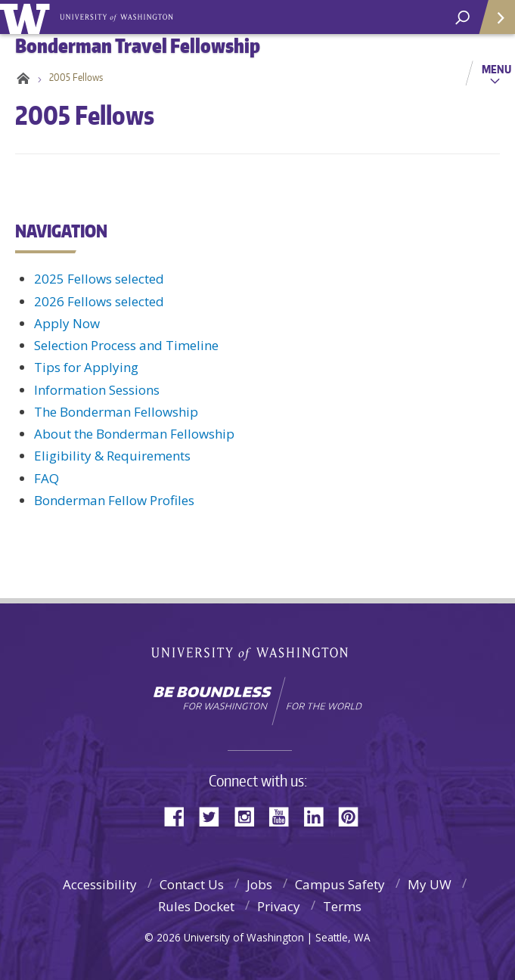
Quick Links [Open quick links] (492, 23)
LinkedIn (319, 816)
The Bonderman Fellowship (116, 412)
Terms (342, 906)
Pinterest (354, 816)
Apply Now (67, 323)
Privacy (279, 906)
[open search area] (462, 18)
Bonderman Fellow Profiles (114, 500)
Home (21, 77)
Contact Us (192, 884)
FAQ (47, 478)
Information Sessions (97, 390)
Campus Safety (340, 884)
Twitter (215, 816)
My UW (430, 884)
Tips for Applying (86, 367)
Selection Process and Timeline (126, 345)
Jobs (259, 884)
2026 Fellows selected (99, 301)
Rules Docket (196, 906)
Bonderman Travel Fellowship (118, 16)
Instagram (250, 816)
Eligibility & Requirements (112, 456)
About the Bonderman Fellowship (134, 434)
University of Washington (28, 17)
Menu (496, 69)
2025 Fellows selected (99, 279)
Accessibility (100, 884)
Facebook (180, 816)
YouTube (284, 816)
